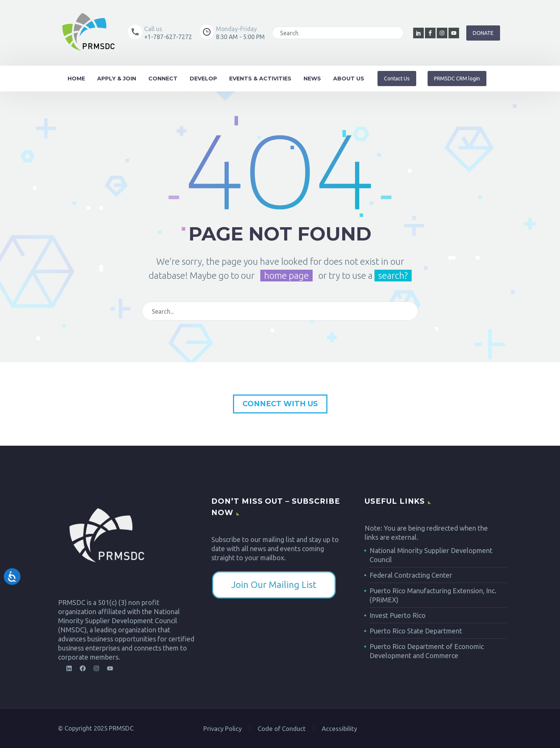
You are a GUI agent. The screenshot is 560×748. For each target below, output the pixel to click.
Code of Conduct (282, 729)
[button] (457, 79)
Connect (163, 79)
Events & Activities (260, 79)
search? (393, 276)
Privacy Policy (223, 729)
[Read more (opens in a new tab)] (160, 33)
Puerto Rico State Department (416, 631)
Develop (203, 79)
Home (76, 79)
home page (286, 276)
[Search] (345, 33)
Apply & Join (117, 79)
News (312, 79)
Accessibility (339, 729)
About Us (349, 79)
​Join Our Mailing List (274, 585)
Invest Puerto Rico (398, 615)
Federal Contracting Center (411, 575)
